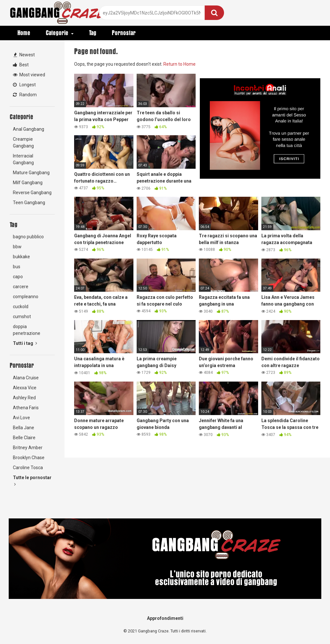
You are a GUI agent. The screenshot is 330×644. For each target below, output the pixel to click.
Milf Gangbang (28, 183)
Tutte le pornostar (32, 481)
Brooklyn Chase (29, 458)
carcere (21, 287)
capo (18, 277)
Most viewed (29, 75)
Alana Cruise (26, 378)
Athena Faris (26, 408)
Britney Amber (28, 448)
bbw (17, 247)
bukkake (21, 257)
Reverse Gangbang (32, 193)
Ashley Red (24, 398)
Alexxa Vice (25, 388)
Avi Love (21, 418)
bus (17, 267)
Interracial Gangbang (23, 159)
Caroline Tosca (28, 468)
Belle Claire (24, 438)
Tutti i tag (25, 343)
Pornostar (124, 33)
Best (21, 65)
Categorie (57, 33)
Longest (24, 85)
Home (24, 33)
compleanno (26, 297)
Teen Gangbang (29, 203)
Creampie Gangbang (23, 142)
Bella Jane (24, 428)
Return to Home (180, 64)
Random (25, 95)
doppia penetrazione (27, 330)
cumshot (22, 317)
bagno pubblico (28, 237)
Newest (24, 55)
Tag (93, 33)
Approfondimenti (165, 618)
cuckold (21, 307)
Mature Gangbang (31, 173)
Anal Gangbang (29, 129)
